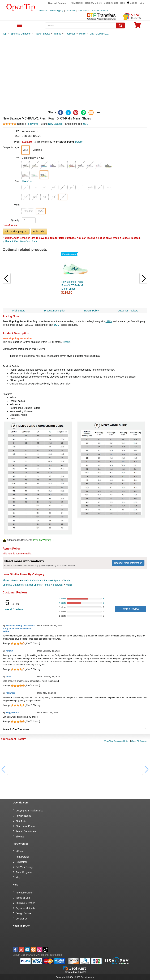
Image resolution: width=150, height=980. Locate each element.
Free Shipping (57, 11)
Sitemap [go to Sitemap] (20, 837)
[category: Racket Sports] (42, 34)
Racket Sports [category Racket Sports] (33, 585)
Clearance (71, 11)
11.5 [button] (109, 187)
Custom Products (100, 11)
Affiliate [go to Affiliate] (20, 851)
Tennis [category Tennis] (67, 580)
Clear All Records (139, 741)
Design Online (23, 913)
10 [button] (81, 187)
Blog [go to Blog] (18, 878)
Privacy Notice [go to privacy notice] (23, 816)
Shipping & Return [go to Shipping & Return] (25, 903)
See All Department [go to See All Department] (26, 831)
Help (122, 3)
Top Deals (43, 11)
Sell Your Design (25, 867)
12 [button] (26, 197)
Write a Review (131, 609)
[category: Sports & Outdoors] (21, 34)
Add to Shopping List (16, 232)
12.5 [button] (35, 197)
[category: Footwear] (70, 34)
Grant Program (24, 872)
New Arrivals (84, 11)
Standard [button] (28, 211)
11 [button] (100, 187)
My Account (77, 3)
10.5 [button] (90, 187)
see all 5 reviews (14, 609)
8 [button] (44, 187)
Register (62, 3)
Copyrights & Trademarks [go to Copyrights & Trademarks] (29, 811)
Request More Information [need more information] (128, 563)
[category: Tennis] (57, 34)
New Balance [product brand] (55, 124)
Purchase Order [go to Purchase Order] (24, 893)
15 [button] (63, 197)
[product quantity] (29, 220)
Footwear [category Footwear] (58, 585)
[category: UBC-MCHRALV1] (99, 34)
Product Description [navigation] (55, 311)
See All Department (19, 26)
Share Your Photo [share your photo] (25, 826)
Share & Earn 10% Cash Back (20, 241)
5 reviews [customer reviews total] (33, 124)
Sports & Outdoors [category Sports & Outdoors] (13, 585)
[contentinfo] (21, 7)
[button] (137, 3)
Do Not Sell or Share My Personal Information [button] (37, 955)
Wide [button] (41, 211)
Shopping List (111, 3)
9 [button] (62, 187)
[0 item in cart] (137, 26)
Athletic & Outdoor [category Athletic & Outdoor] (31, 580)
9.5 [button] (72, 187)
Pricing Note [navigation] (19, 311)
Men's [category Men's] (16, 580)
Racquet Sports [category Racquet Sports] (52, 580)
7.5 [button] (35, 187)
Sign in (52, 3)
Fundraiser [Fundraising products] (21, 862)
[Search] (121, 25)
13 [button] (44, 197)
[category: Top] (5, 34)
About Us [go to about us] (21, 821)
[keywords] (81, 25)
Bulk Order (39, 232)
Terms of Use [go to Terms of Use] (23, 898)
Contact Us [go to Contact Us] (22, 919)
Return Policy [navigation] (91, 311)
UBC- (109, 321)
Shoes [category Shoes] (6, 580)
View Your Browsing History (117, 741)
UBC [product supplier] (86, 124)
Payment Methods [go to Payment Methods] (25, 908)
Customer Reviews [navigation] (128, 311)
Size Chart (27, 181)
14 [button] (54, 197)
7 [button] (26, 187)
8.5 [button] (53, 187)
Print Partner (22, 857)
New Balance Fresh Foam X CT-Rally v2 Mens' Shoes (72, 285)
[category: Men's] (82, 34)
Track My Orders (93, 3)
